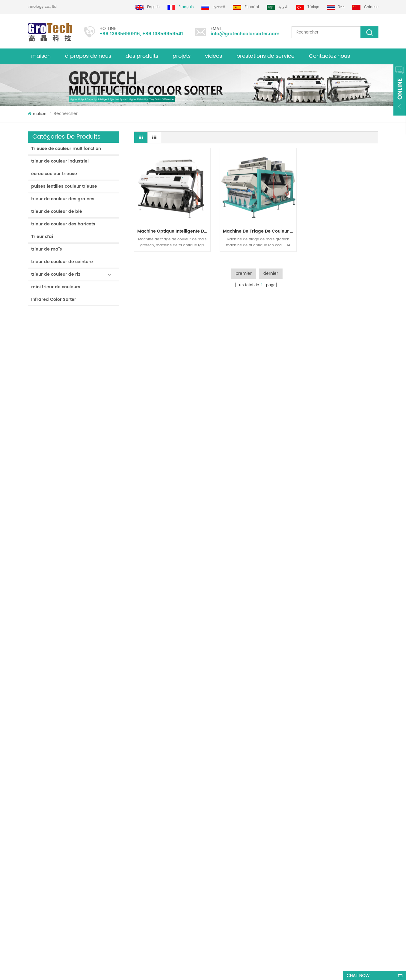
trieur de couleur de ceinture (62, 262)
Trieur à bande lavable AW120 (90, 337)
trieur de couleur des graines (63, 199)
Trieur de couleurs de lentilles (220, 843)
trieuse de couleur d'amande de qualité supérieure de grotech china (125, 857)
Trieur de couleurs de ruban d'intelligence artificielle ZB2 (90, 408)
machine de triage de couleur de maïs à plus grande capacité (258, 230)
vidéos (213, 56)
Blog (32, 826)
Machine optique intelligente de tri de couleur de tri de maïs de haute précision (173, 230)
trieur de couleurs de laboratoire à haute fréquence (90, 688)
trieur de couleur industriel (60, 161)
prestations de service (265, 56)
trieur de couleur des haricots (63, 224)
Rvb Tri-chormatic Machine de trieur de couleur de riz (90, 618)
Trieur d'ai (42, 237)
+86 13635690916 (120, 34)
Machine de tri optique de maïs (222, 865)
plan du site (39, 858)
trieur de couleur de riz (56, 274)
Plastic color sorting (212, 876)
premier (244, 272)
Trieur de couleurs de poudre (90, 478)
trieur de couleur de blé (57, 211)
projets (182, 56)
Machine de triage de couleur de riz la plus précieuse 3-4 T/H (90, 724)
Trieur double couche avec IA (90, 372)
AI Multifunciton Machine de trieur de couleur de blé (90, 653)
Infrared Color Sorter (54, 299)
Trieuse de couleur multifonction (66, 149)
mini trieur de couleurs (56, 287)
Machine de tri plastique (216, 854)
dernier (271, 272)
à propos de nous (88, 56)
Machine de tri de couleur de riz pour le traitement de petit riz (90, 513)
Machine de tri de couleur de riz (222, 815)
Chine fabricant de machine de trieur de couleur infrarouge (90, 548)
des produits (39, 848)
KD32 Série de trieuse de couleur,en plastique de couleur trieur (90, 583)
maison (41, 56)
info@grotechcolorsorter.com (245, 34)
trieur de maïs (47, 249)
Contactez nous (329, 56)
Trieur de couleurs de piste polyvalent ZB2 (90, 443)
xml (31, 837)
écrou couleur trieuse (54, 174)
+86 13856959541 (163, 34)
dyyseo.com (207, 970)
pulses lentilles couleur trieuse (64, 186)
